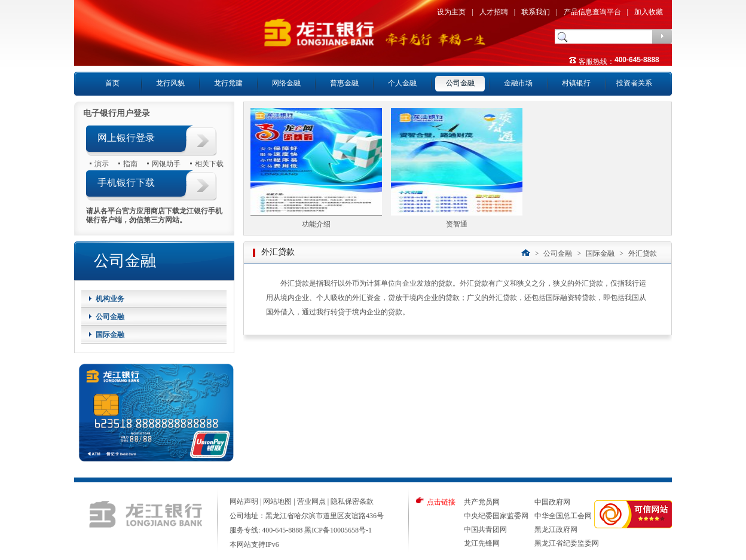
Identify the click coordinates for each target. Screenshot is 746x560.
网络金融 (286, 83)
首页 (112, 83)
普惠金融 (344, 83)
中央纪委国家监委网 (496, 516)
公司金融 (460, 83)
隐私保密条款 (352, 501)
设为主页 (451, 12)
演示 (102, 163)
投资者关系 (634, 83)
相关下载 (209, 163)
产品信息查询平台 (592, 12)
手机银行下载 (126, 183)
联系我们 (536, 12)
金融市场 (518, 83)
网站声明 (244, 501)
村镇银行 (576, 83)
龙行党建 (228, 83)
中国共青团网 (485, 530)
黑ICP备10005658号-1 (338, 530)
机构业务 (110, 299)
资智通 (457, 224)
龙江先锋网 (482, 543)
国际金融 (110, 335)
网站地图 (277, 501)
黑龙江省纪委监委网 (567, 543)
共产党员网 (482, 502)
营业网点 (311, 501)
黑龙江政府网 (556, 530)
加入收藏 (649, 12)
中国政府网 (552, 502)
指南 (130, 163)
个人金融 (402, 83)
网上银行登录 (126, 138)
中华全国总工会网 (563, 516)
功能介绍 (316, 224)
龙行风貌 (170, 83)
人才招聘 (494, 12)
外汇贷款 (643, 253)
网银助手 (166, 163)
